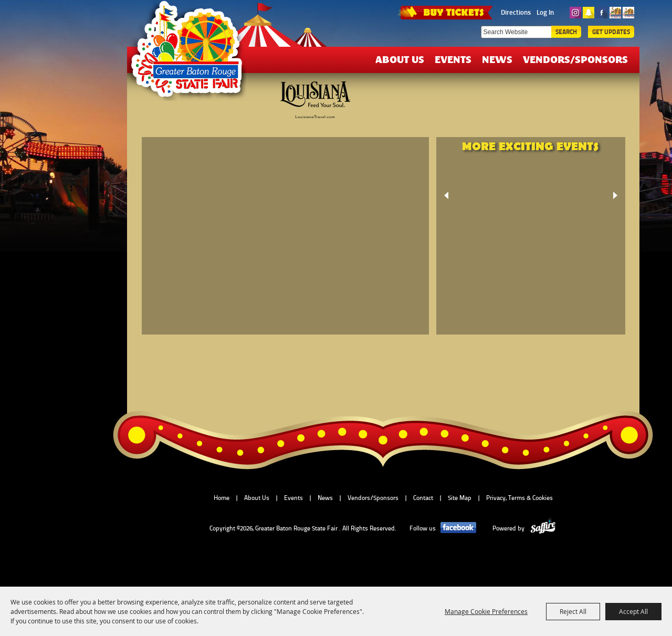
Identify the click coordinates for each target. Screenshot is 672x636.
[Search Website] (516, 32)
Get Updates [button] (611, 32)
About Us (400, 59)
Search (566, 32)
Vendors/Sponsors (575, 59)
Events (453, 59)
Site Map (460, 498)
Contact (423, 498)
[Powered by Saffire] (543, 528)
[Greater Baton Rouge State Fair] (192, 54)
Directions (516, 12)
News (497, 59)
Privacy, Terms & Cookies (519, 498)
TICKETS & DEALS (446, 12)
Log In (545, 12)
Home (222, 498)
